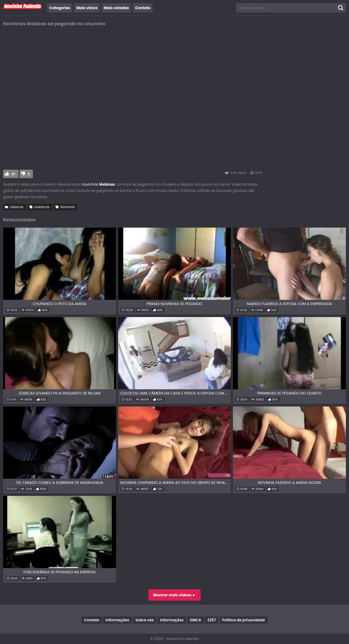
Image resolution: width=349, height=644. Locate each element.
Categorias (60, 8)
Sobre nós (145, 620)
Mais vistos (87, 8)
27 (13, 174)
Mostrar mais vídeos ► (174, 595)
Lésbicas (17, 207)
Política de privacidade (244, 620)
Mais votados (116, 8)
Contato (143, 8)
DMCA (195, 620)
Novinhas (68, 207)
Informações (117, 620)
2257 (212, 620)
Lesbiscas (42, 207)
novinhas (90, 184)
